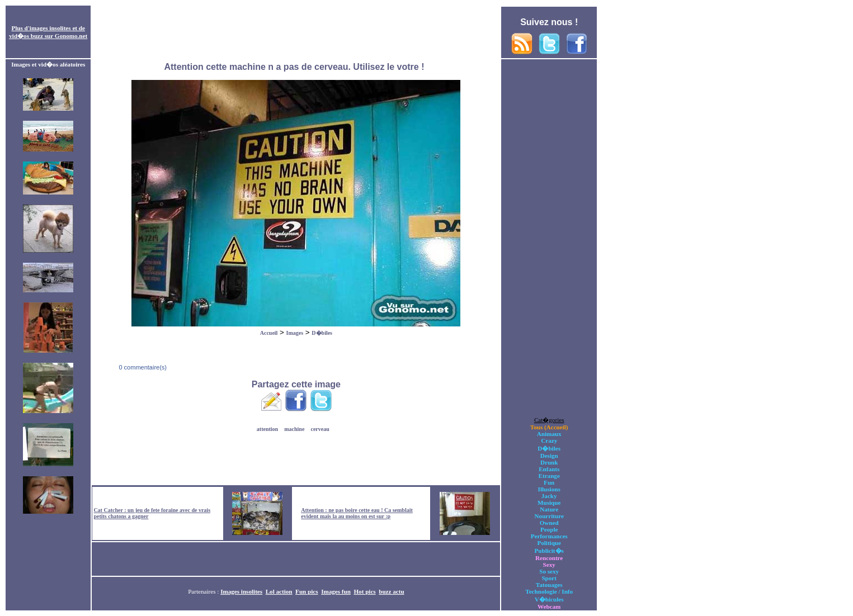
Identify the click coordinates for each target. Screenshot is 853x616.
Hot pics (364, 591)
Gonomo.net (71, 36)
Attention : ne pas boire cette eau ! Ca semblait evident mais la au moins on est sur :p (357, 513)
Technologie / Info (549, 591)
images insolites (50, 28)
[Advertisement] (296, 32)
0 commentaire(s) (142, 367)
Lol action (279, 591)
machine (294, 429)
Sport (549, 578)
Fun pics (307, 591)
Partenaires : (204, 591)
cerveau (320, 429)
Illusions (549, 489)
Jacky (549, 496)
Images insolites (241, 591)
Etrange (549, 476)
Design (549, 456)
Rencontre (549, 558)
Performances (549, 536)
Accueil (269, 333)
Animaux (549, 434)
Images (295, 333)
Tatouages (549, 585)
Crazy (549, 440)
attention (267, 429)
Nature (549, 509)
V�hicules (549, 599)
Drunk (549, 462)
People (549, 529)
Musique (549, 503)
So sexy (549, 571)
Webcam (549, 606)
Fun (549, 482)
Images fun (336, 591)
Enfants (549, 469)
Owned (549, 523)
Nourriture (549, 516)
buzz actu (391, 591)
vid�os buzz (26, 36)
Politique (549, 543)
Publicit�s (549, 551)
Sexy (549, 565)
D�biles (322, 333)
